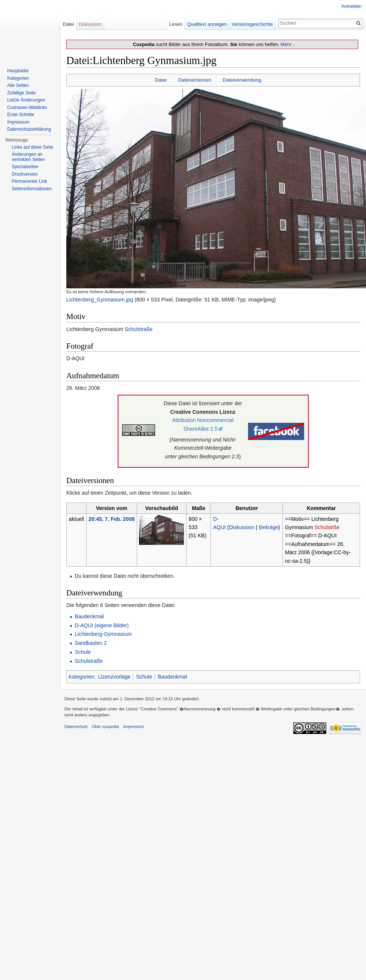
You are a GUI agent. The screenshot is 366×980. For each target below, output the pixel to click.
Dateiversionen (195, 80)
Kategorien (81, 677)
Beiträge (269, 527)
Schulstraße (139, 329)
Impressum (18, 122)
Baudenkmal (89, 616)
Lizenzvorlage (114, 677)
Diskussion (242, 527)
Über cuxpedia (105, 726)
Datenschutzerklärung (29, 129)
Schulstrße (327, 527)
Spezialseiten (25, 167)
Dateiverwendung (242, 80)
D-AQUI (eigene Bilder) (102, 625)
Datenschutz (76, 726)
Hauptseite (18, 71)
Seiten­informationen (32, 189)
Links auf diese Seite (32, 147)
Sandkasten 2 (91, 643)
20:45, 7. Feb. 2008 (111, 519)
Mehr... (288, 44)
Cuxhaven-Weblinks (27, 107)
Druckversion (25, 174)
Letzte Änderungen (26, 100)
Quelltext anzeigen (207, 24)
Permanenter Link (29, 181)
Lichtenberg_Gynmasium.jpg (100, 300)
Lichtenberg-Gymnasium (103, 634)
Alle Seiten (18, 85)
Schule (83, 652)
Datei (161, 80)
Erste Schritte (21, 115)
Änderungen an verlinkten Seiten (28, 157)
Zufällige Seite (21, 93)
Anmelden (351, 6)
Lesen (176, 24)
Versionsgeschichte (252, 24)
